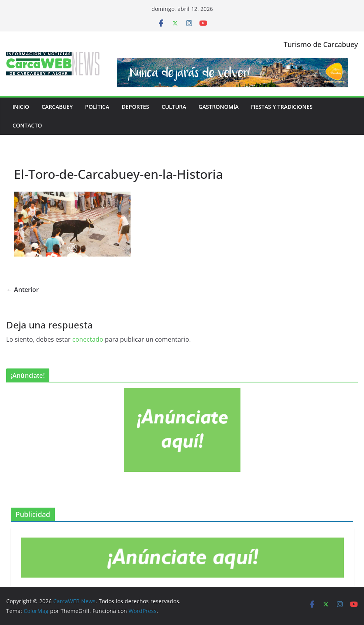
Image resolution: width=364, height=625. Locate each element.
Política (97, 107)
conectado (88, 339)
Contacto (27, 125)
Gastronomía (219, 107)
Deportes (135, 107)
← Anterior (23, 290)
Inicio (21, 107)
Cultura (174, 107)
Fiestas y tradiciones (282, 107)
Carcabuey (57, 107)
